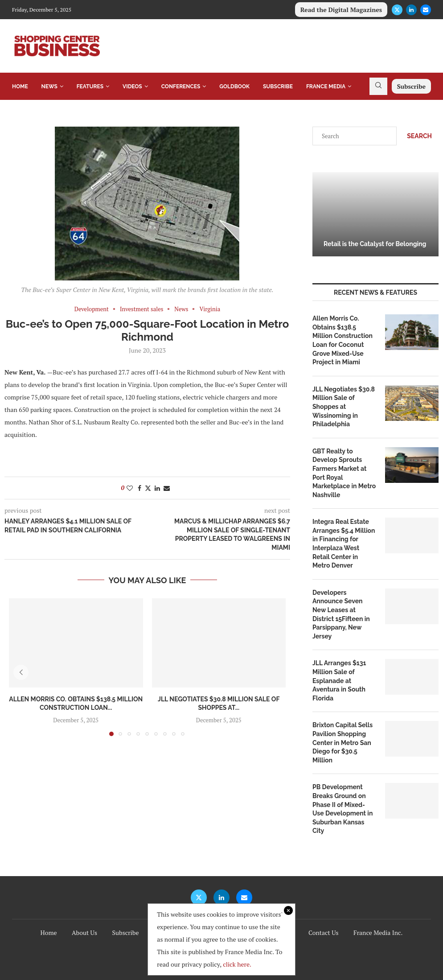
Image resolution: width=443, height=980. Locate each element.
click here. (237, 964)
